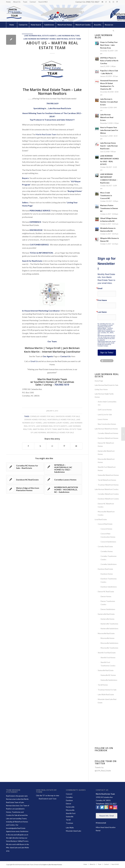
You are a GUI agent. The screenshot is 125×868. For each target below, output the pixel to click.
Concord (69, 794)
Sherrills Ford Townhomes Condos (108, 664)
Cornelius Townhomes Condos (109, 558)
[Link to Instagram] (113, 2)
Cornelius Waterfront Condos (108, 494)
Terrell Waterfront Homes (107, 480)
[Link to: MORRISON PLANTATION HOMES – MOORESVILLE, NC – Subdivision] (63, 490)
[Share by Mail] (76, 446)
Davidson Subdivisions (109, 587)
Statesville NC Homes (108, 675)
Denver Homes (106, 596)
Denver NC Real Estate (106, 592)
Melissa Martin (34, 348)
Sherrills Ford (71, 813)
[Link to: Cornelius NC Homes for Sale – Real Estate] (25, 467)
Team (25, 2)
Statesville (70, 817)
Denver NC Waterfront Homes (106, 445)
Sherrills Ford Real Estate (107, 653)
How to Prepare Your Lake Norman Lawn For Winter (109, 130)
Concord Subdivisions (108, 542)
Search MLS (43, 2)
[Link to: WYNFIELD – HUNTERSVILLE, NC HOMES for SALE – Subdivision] (63, 468)
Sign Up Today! (107, 353)
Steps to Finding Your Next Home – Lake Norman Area (109, 45)
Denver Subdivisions (108, 609)
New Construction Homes (107, 424)
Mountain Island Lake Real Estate (107, 701)
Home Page (99, 381)
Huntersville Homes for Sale (61, 419)
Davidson (69, 800)
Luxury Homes (103, 419)
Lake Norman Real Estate (60, 108)
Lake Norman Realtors (69, 36)
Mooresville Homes (107, 638)
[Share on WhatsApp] (52, 446)
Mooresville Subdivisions (109, 643)
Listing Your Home (101, 389)
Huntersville (70, 807)
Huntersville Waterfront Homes (106, 453)
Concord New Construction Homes (108, 535)
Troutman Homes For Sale (107, 690)
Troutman (69, 823)
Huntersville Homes (107, 619)
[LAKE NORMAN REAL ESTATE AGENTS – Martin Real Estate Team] (123, 434)
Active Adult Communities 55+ (107, 403)
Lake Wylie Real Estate (106, 695)
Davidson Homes (107, 574)
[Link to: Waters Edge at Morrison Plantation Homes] (25, 489)
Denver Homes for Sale (35, 419)
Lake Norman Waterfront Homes (40, 39)
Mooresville (70, 810)
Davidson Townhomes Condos (109, 580)
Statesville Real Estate (106, 670)
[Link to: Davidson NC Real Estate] (25, 480)
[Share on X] (40, 446)
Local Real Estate (101, 519)
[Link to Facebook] (106, 2)
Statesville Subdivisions (109, 680)
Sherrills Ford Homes (108, 658)
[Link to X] (110, 2)
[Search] (113, 31)
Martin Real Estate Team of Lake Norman (17, 802)
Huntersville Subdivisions (109, 629)
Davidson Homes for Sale (68, 416)
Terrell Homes (103, 685)
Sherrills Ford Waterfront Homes (107, 469)
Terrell (68, 820)
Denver (69, 804)
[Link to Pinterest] (117, 2)
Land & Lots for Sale (105, 415)
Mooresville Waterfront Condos (106, 513)
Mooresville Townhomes (109, 648)
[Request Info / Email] (107, 816)
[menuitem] (9, 2)
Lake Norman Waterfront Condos (107, 489)
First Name (102, 300)
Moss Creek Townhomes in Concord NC (106, 196)
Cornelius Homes (107, 551)
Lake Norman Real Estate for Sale (106, 385)
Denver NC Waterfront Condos (106, 505)
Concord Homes (106, 529)
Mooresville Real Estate (106, 633)
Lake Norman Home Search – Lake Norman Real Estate (109, 146)
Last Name (102, 312)
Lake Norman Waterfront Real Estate (107, 117)
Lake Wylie (70, 828)
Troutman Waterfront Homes (108, 485)
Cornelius (69, 797)
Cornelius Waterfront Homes (108, 433)
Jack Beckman (71, 348)
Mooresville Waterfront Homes (106, 461)
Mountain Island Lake (73, 831)
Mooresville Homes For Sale (60, 432)
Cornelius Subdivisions (109, 564)
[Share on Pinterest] (64, 446)
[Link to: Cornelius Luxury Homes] (63, 480)
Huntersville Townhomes (109, 624)
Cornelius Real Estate (105, 547)
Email (100, 288)
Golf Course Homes (105, 410)
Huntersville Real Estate (106, 614)
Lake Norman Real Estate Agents (40, 36)
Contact (33, 2)
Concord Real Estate (105, 524)
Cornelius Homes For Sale (42, 416)
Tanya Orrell (53, 348)
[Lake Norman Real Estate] (14, 13)
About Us (17, 2)
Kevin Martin (32, 352)
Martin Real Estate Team (69, 39)
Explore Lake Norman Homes (52, 865)
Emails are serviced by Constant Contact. (104, 345)
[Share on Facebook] (28, 446)
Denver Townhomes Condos (108, 603)
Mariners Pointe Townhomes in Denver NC (109, 208)
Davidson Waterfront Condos (108, 499)
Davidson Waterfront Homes (108, 438)
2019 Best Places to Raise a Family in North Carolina (109, 61)
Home (8, 2)
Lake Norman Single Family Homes (104, 395)
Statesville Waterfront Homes (108, 475)
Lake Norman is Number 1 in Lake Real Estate (109, 102)
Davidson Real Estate (105, 569)
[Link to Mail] (102, 2)
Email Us (34, 361)
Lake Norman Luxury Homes (56, 423)
